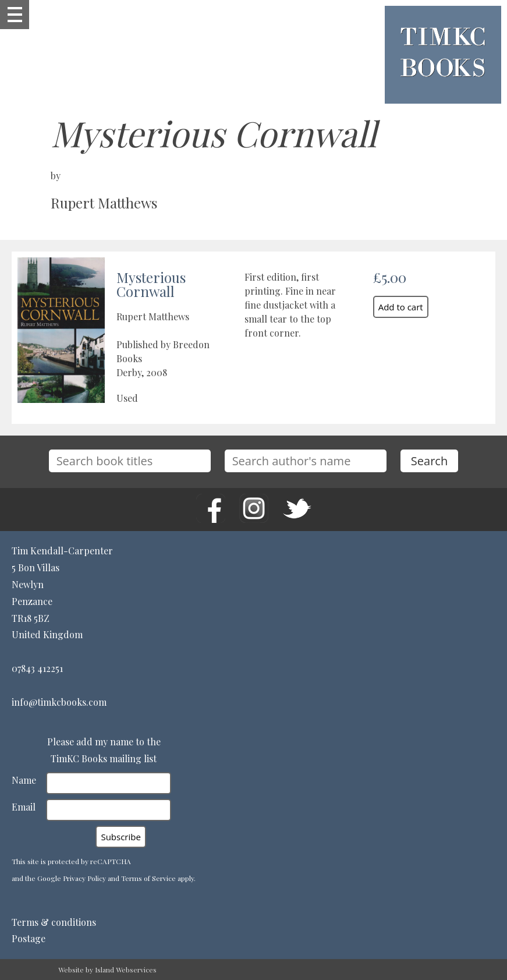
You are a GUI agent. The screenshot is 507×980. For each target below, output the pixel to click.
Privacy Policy (84, 878)
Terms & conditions (54, 922)
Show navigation (15, 15)
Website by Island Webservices (107, 970)
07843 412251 (37, 668)
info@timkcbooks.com (59, 702)
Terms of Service (148, 878)
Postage (29, 938)
